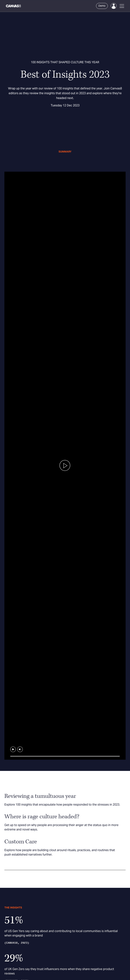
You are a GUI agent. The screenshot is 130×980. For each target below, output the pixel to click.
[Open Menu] (122, 6)
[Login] (114, 6)
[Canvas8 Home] (14, 6)
